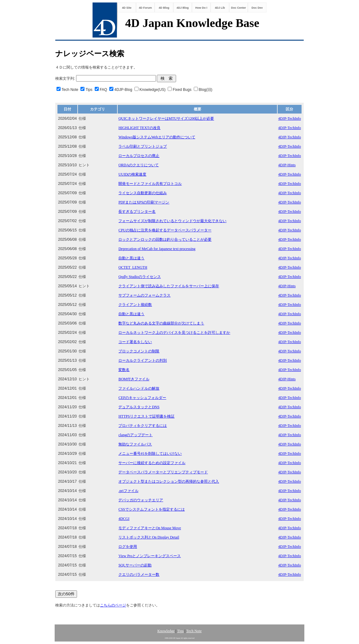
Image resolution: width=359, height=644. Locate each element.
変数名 (124, 370)
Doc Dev (257, 8)
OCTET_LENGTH (133, 267)
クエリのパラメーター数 (139, 575)
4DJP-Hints (287, 165)
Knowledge (166, 631)
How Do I (201, 8)
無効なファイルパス (135, 444)
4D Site (127, 8)
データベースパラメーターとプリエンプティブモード (163, 472)
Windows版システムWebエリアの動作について (157, 137)
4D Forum (145, 8)
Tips (180, 631)
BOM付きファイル (134, 379)
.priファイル (128, 491)
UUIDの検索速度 (132, 174)
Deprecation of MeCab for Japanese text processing (157, 249)
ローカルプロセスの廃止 (139, 156)
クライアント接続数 (135, 305)
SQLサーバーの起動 (135, 565)
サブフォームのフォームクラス (144, 295)
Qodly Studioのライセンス (139, 277)
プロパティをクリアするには (143, 426)
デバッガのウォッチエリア (141, 500)
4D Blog (164, 8)
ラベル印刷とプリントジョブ (143, 146)
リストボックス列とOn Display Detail (149, 537)
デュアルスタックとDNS (139, 407)
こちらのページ (113, 605)
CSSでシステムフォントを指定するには (151, 509)
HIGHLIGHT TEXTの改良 (139, 128)
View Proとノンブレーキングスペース (150, 556)
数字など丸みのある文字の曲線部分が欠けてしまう (161, 323)
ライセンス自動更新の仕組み (143, 193)
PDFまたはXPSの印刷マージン (144, 202)
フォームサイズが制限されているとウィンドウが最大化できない (172, 221)
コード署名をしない (135, 342)
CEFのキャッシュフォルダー (142, 398)
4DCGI (124, 519)
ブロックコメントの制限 (139, 351)
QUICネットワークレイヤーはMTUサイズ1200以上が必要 (166, 119)
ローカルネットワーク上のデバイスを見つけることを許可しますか (174, 333)
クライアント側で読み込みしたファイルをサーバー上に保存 (169, 286)
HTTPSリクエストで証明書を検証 (146, 416)
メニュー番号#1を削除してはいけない (150, 454)
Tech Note (194, 631)
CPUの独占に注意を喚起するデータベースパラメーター (165, 230)
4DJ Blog (182, 8)
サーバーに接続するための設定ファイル (152, 463)
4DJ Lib (220, 8)
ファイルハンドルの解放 (139, 388)
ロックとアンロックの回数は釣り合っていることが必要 (165, 239)
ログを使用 (128, 547)
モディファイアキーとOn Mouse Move (150, 528)
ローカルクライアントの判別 (143, 360)
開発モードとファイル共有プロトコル (150, 184)
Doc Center (239, 8)
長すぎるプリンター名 (137, 212)
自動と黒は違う (131, 258)
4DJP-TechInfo (290, 119)
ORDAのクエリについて (139, 165)
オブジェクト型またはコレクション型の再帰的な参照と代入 (169, 481)
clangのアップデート (135, 435)
